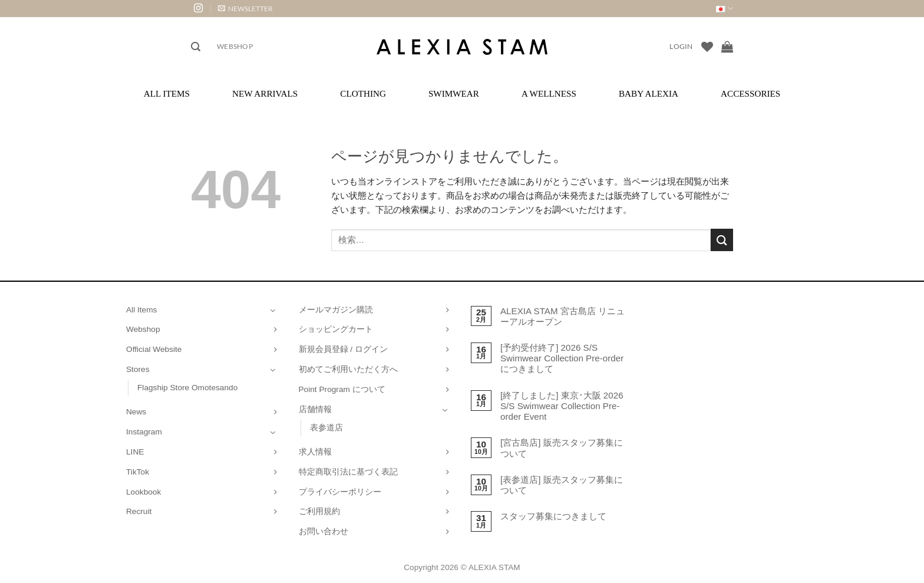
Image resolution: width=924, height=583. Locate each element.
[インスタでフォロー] (198, 9)
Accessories (750, 93)
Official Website (154, 349)
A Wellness (549, 93)
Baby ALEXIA (649, 93)
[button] (245, 9)
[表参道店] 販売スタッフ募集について (562, 485)
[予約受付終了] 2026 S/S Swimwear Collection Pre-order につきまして (562, 358)
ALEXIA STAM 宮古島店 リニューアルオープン (562, 316)
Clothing (363, 93)
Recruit (139, 511)
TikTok (138, 472)
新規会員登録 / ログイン (343, 349)
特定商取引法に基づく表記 (348, 472)
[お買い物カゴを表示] (727, 47)
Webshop (235, 46)
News (136, 412)
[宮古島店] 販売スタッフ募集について (562, 448)
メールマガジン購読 (336, 310)
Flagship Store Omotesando (187, 388)
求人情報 (315, 452)
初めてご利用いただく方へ (348, 369)
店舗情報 (315, 409)
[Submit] (722, 240)
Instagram (144, 432)
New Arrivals (265, 93)
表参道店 (326, 428)
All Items (167, 93)
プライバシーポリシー (340, 492)
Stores (138, 369)
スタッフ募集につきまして (553, 516)
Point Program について (342, 389)
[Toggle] (273, 310)
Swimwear (454, 93)
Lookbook (143, 492)
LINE (135, 452)
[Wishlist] (707, 47)
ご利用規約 (319, 511)
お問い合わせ (324, 531)
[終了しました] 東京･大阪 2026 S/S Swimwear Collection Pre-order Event (562, 406)
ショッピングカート (336, 329)
